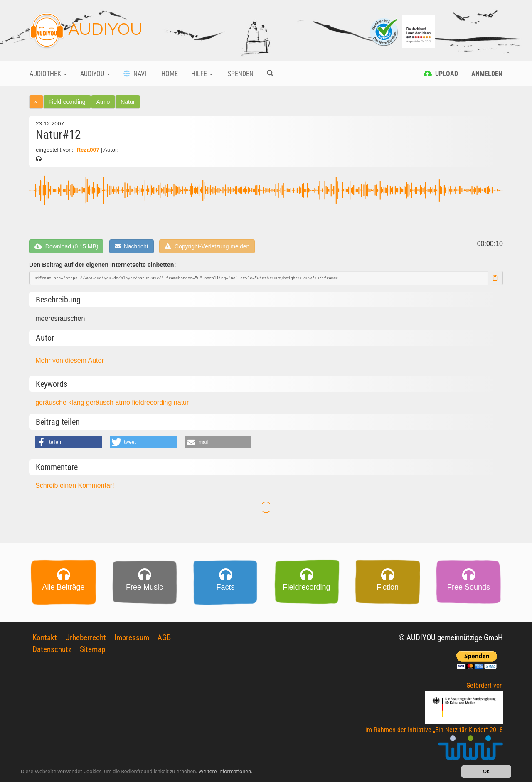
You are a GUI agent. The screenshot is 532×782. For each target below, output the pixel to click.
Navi (135, 74)
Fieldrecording (67, 102)
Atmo (103, 102)
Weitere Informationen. (226, 772)
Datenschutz (52, 649)
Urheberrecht (86, 638)
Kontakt (45, 638)
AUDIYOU (86, 31)
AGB (164, 638)
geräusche (52, 402)
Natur (128, 102)
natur (181, 402)
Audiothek (48, 74)
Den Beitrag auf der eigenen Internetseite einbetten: (102, 265)
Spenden (240, 74)
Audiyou (95, 74)
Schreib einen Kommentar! (75, 486)
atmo (123, 402)
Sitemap (92, 649)
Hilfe (202, 74)
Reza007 (88, 150)
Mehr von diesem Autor (70, 360)
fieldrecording (153, 402)
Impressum (132, 638)
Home (169, 74)
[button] (69, 442)
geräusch (101, 402)
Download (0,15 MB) (66, 246)
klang (77, 402)
